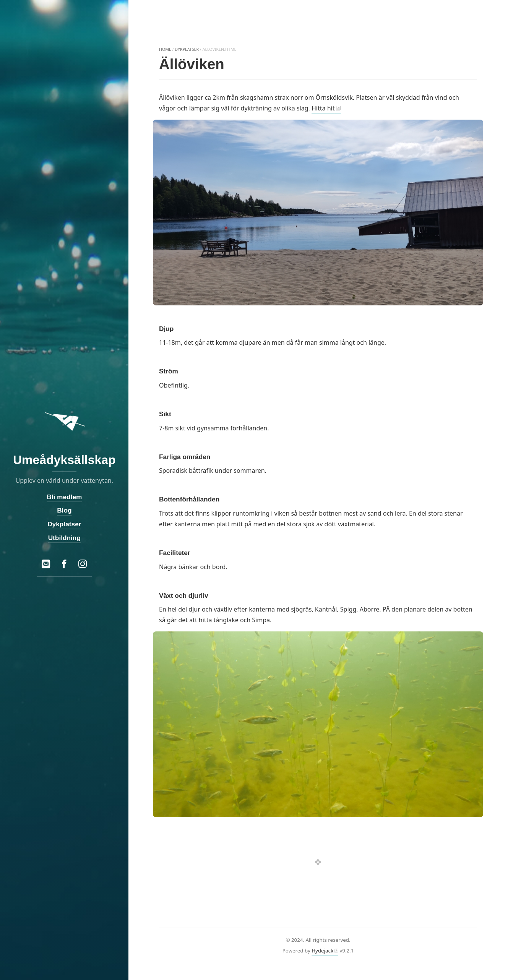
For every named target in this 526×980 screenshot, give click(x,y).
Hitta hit (323, 108)
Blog (64, 510)
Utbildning (64, 537)
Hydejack (322, 951)
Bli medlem (64, 497)
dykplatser (187, 49)
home (165, 49)
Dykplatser (64, 524)
